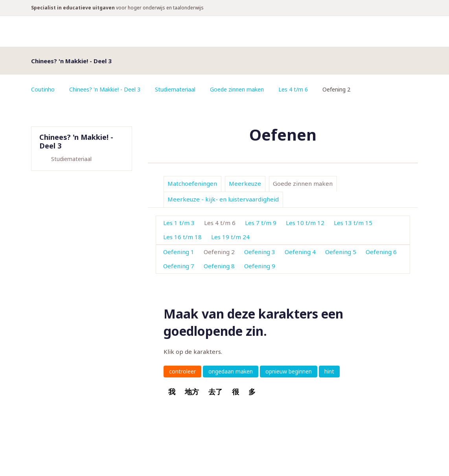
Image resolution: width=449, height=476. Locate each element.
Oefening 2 (219, 252)
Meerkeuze (245, 183)
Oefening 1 (179, 252)
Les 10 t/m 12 (305, 223)
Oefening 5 (341, 252)
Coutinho (43, 89)
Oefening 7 (179, 266)
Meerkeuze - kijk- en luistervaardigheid (223, 199)
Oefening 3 (260, 252)
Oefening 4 (300, 252)
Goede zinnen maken (237, 89)
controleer (182, 371)
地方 (192, 392)
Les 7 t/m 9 (261, 223)
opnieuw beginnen (289, 371)
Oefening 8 (219, 266)
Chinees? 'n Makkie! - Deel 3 (105, 89)
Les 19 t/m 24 (230, 237)
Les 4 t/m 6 (293, 89)
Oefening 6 (381, 252)
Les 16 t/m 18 (182, 237)
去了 (215, 392)
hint (329, 371)
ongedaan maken (231, 371)
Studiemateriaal (175, 89)
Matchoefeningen (192, 183)
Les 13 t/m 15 (353, 223)
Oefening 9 (260, 266)
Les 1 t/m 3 (179, 223)
